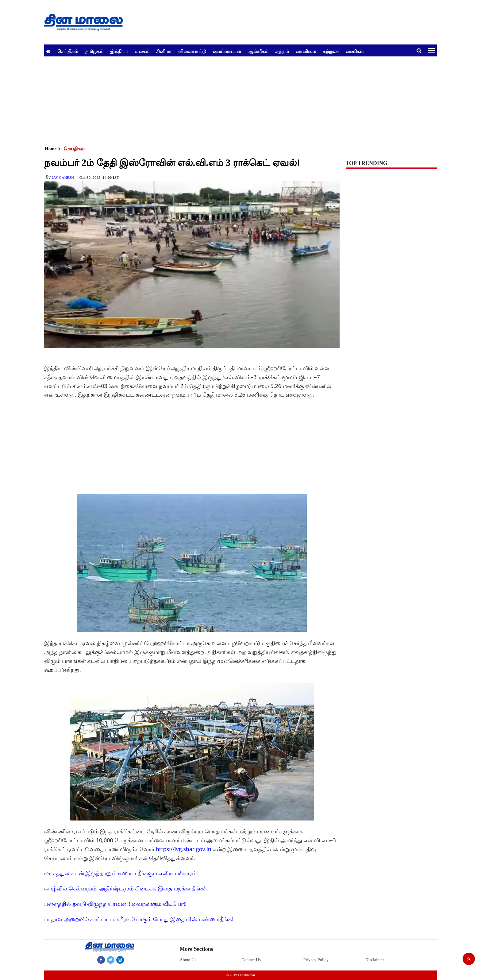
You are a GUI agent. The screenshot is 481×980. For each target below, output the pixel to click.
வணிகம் (355, 51)
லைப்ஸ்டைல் (227, 51)
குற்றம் (282, 51)
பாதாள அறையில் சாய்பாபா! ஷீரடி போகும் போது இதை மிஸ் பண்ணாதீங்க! (139, 919)
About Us (188, 960)
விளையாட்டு (192, 51)
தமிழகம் (94, 51)
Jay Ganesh (63, 178)
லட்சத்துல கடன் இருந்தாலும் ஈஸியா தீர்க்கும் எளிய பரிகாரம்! (121, 873)
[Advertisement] (228, 99)
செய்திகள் (68, 51)
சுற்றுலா (331, 51)
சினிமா (164, 51)
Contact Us (251, 960)
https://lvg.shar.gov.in (184, 849)
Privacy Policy (316, 960)
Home (51, 149)
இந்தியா (119, 51)
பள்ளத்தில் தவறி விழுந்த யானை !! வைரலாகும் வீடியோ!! (115, 904)
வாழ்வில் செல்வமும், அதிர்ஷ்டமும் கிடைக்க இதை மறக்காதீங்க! (125, 888)
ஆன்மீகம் (258, 51)
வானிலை (306, 51)
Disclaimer (374, 960)
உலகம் (142, 51)
